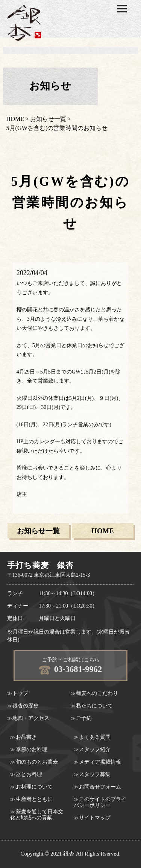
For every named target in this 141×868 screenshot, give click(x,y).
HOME (15, 119)
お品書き (26, 737)
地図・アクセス (31, 718)
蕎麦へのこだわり (97, 693)
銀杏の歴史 (26, 706)
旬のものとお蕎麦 (37, 762)
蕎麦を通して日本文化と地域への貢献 (37, 815)
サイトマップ (95, 818)
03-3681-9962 (78, 669)
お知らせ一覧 (48, 119)
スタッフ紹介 (95, 749)
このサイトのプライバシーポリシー (100, 802)
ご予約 (84, 718)
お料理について (34, 787)
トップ (20, 693)
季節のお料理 (32, 749)
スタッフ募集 (95, 774)
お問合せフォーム (100, 787)
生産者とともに (34, 799)
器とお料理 (29, 774)
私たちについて (94, 706)
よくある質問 (95, 737)
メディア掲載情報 (100, 762)
